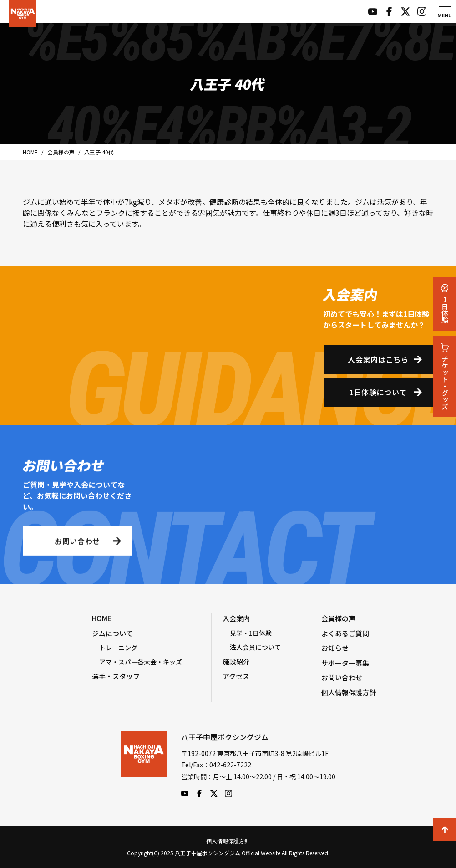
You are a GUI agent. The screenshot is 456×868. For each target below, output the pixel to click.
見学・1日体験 (251, 633)
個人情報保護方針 (349, 692)
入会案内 (236, 618)
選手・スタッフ (116, 676)
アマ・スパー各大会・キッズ (141, 662)
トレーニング (118, 648)
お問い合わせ (77, 543)
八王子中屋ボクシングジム (144, 764)
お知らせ (335, 648)
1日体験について (378, 392)
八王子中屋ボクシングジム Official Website (23, 14)
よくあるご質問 (345, 633)
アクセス (236, 676)
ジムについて (112, 633)
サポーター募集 (345, 663)
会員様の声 (338, 618)
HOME (102, 618)
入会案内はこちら (378, 359)
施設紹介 (236, 661)
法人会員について (255, 647)
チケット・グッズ (445, 377)
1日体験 (445, 304)
